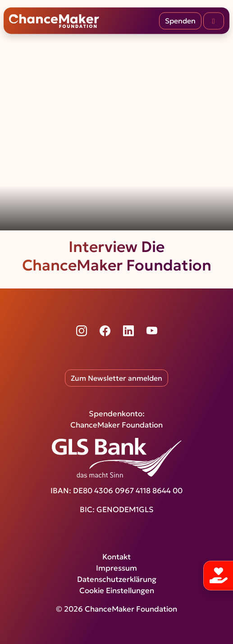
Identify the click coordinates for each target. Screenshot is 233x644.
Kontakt (116, 557)
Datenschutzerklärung (117, 579)
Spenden (180, 21)
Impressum (116, 568)
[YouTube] (152, 331)
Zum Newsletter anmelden (116, 378)
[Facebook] (105, 331)
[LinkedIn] (128, 331)
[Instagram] (82, 331)
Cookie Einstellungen (117, 591)
